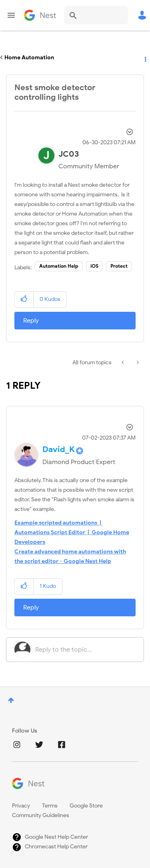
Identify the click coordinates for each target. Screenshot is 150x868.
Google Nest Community (40, 15)
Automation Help (59, 266)
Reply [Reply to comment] (31, 608)
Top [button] (11, 700)
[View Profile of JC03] (69, 154)
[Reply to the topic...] (85, 650)
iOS (94, 266)
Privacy (21, 806)
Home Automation (29, 58)
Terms (50, 806)
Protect (119, 266)
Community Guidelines (41, 815)
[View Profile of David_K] (59, 449)
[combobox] (96, 15)
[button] (24, 300)
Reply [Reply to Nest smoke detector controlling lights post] (31, 321)
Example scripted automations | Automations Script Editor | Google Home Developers (72, 532)
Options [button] (145, 58)
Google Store (86, 806)
